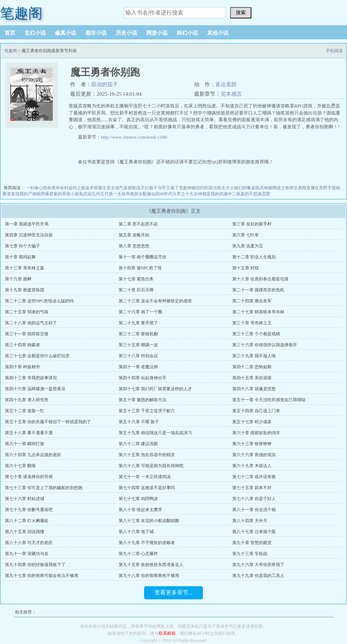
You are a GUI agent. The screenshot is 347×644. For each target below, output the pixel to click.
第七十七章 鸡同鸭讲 (138, 499)
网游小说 (157, 33)
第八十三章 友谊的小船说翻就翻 (149, 521)
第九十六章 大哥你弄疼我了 (258, 565)
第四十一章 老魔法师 (138, 367)
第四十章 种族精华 (22, 367)
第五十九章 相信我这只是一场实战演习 (155, 433)
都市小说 (96, 33)
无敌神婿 (187, 188)
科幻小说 (187, 33)
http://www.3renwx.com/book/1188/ (134, 137)
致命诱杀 (51, 188)
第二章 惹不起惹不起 (138, 224)
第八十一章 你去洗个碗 (254, 510)
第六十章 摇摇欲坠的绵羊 (256, 433)
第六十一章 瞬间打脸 (25, 444)
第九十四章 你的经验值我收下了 (35, 565)
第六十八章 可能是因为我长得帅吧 (151, 466)
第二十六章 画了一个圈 (140, 312)
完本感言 (231, 94)
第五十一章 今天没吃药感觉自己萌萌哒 (269, 400)
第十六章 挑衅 (18, 279)
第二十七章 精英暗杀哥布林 (258, 312)
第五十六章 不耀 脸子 (139, 422)
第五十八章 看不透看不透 (29, 433)
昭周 (41, 194)
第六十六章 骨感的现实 (254, 455)
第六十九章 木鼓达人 (252, 466)
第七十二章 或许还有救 (254, 477)
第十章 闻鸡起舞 (20, 257)
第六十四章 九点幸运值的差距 (33, 455)
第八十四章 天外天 (250, 521)
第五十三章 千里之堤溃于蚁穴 (147, 411)
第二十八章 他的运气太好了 (31, 323)
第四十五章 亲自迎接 (252, 378)
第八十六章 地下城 (136, 532)
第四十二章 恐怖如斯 (252, 367)
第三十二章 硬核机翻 (138, 334)
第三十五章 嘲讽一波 (138, 345)
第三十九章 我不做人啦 (254, 356)
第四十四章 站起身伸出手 (143, 378)
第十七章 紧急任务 (136, 279)
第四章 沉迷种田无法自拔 (29, 235)
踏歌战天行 (138, 188)
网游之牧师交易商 (289, 188)
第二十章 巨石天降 (136, 290)
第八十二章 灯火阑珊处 (27, 521)
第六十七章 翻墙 (20, 466)
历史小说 (126, 33)
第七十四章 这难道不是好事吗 (147, 488)
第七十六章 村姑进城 (25, 499)
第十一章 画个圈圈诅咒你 (143, 257)
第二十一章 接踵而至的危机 (258, 290)
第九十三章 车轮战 (250, 554)
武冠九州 (92, 194)
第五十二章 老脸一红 (25, 411)
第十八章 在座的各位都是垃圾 (260, 279)
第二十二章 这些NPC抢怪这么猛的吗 (39, 301)
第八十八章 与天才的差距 (29, 543)
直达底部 (226, 84)
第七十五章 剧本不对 (252, 488)
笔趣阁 (21, 13)
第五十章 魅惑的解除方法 (143, 400)
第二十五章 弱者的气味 (27, 312)
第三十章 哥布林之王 (252, 323)
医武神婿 (264, 188)
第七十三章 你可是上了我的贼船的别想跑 (44, 488)
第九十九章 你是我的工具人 (258, 576)
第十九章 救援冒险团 (25, 290)
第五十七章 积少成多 (252, 422)
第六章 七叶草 (246, 235)
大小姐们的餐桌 (240, 188)
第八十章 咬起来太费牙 (140, 510)
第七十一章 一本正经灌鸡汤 (145, 477)
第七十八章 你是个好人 (254, 499)
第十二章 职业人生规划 (254, 257)
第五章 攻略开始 (134, 235)
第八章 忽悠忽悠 (134, 246)
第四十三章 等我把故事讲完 (31, 378)
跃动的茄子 (105, 84)
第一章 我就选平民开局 (27, 224)
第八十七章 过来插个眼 (254, 532)
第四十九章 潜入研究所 (27, 400)
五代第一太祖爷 (115, 194)
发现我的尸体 (24, 194)
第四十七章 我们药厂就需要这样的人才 (155, 389)
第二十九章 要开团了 (138, 323)
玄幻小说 (35, 33)
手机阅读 (334, 51)
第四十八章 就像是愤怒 (254, 389)
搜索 (241, 12)
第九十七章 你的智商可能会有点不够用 (42, 576)
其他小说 (218, 33)
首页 (10, 33)
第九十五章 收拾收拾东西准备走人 (151, 565)
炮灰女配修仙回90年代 (151, 194)
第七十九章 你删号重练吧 (29, 510)
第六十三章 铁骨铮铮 (252, 444)
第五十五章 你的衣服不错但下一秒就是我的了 (48, 422)
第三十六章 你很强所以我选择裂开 (265, 345)
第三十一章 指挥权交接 (27, 334)
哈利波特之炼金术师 (79, 188)
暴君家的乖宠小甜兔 (64, 194)
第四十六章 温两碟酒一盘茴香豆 (35, 389)
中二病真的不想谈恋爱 (249, 194)
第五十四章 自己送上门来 (256, 411)
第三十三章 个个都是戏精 (256, 334)
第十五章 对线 (246, 268)
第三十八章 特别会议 (138, 356)
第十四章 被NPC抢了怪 (140, 268)
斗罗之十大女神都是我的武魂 (200, 194)
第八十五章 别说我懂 (25, 532)
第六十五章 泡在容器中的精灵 (147, 455)
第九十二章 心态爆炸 (138, 554)
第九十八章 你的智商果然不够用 (149, 576)
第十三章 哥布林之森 (25, 268)
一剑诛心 (34, 188)
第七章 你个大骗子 (22, 246)
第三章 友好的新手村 (252, 224)
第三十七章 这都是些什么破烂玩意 (37, 356)
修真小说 (66, 33)
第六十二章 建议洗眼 (138, 444)
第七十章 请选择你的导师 (29, 477)
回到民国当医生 (211, 188)
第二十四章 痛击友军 (252, 301)
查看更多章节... (173, 592)
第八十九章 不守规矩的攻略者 (147, 543)
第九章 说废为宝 (248, 246)
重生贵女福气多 (113, 188)
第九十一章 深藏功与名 (27, 554)
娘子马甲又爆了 (164, 188)
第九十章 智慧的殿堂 (252, 543)
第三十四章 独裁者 (22, 345)
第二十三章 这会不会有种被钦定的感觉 (155, 301)
